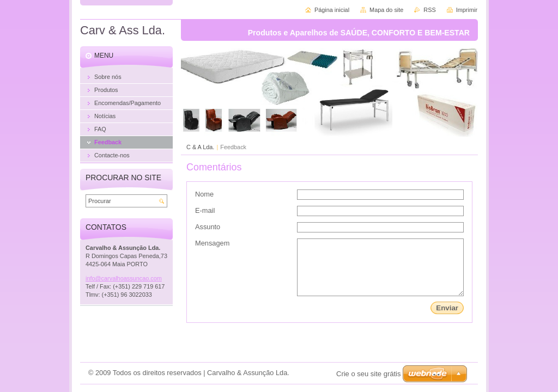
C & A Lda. (200, 147)
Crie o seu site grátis (369, 374)
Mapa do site (386, 10)
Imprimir (467, 10)
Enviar (447, 308)
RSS (429, 10)
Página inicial (332, 10)
